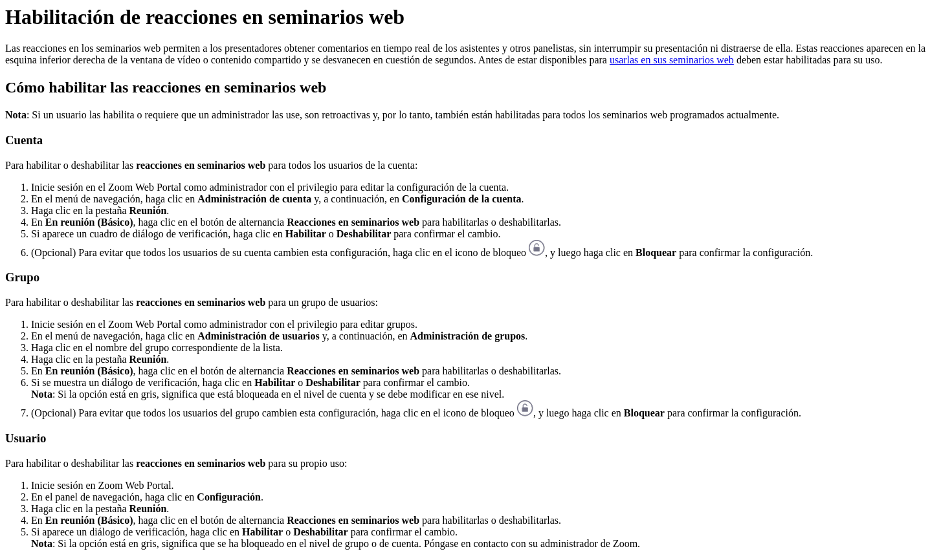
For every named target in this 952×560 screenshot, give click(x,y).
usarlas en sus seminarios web (672, 60)
